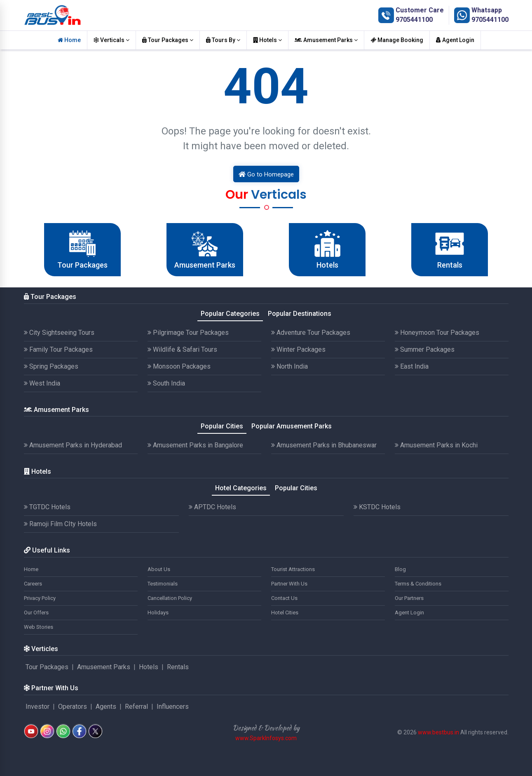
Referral (136, 707)
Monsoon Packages (179, 366)
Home (69, 40)
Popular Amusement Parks (292, 426)
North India (289, 366)
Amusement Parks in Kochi (436, 445)
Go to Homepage (266, 174)
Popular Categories (230, 314)
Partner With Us (289, 584)
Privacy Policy (40, 598)
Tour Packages (168, 40)
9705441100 (414, 20)
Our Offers (36, 613)
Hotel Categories (241, 488)
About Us (159, 569)
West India (42, 383)
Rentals (178, 667)
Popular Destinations (300, 314)
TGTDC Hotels (47, 507)
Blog (400, 569)
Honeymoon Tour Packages (437, 333)
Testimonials (163, 584)
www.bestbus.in (438, 732)
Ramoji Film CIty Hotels (60, 524)
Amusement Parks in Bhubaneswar (324, 445)
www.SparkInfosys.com (266, 738)
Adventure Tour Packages (311, 333)
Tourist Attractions (293, 569)
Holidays (158, 613)
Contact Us (284, 598)
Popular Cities (222, 426)
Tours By (223, 40)
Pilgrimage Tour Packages (188, 333)
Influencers (173, 707)
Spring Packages (51, 366)
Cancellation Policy (170, 598)
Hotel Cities (285, 613)
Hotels (267, 40)
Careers (33, 584)
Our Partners (409, 598)
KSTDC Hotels (377, 507)
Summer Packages (425, 349)
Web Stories (39, 627)
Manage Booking (397, 40)
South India (166, 383)
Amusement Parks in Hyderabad (73, 445)
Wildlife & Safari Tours (182, 349)
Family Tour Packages (58, 349)
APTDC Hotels (212, 507)
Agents (106, 707)
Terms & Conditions (418, 584)
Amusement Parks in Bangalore (195, 445)
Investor (37, 707)
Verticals (111, 40)
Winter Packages (298, 349)
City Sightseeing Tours (59, 333)
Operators (73, 707)
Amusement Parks (326, 40)
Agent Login (455, 40)
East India (412, 366)
